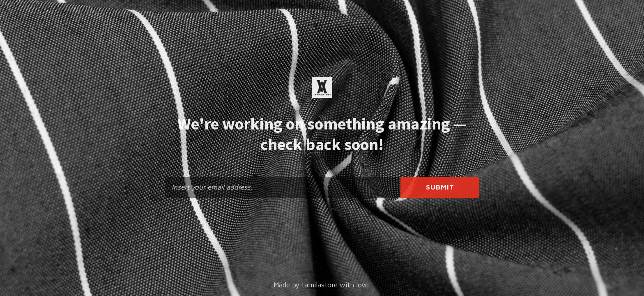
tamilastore (320, 285)
